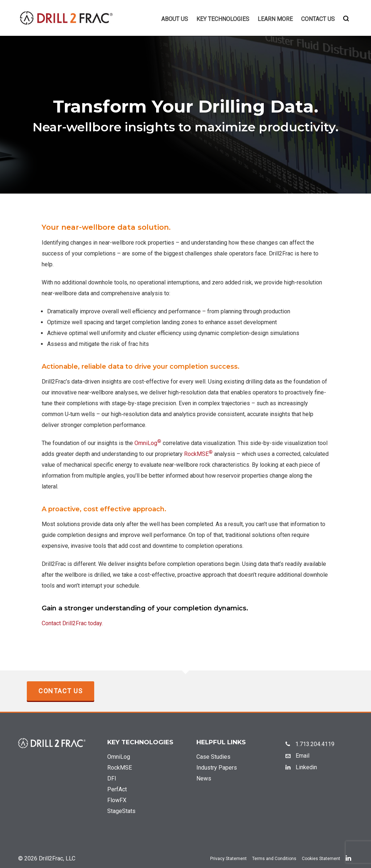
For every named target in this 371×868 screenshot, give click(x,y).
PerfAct (117, 789)
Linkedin (301, 767)
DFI (112, 778)
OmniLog (148, 443)
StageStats (121, 811)
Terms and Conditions (274, 859)
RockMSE (198, 454)
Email (297, 756)
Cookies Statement (321, 859)
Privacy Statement (228, 859)
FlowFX (117, 800)
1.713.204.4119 (310, 744)
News (204, 778)
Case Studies (213, 757)
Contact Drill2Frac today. (72, 623)
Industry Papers (217, 768)
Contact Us (61, 691)
